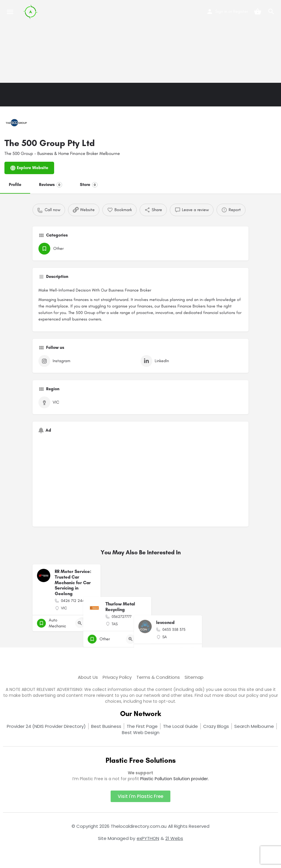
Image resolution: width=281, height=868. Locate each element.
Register (240, 11)
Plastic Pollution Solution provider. (175, 779)
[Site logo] (31, 12)
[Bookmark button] (91, 623)
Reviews (51, 185)
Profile (15, 185)
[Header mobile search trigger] (271, 12)
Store (89, 185)
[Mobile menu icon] (10, 12)
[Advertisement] (140, 41)
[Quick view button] (80, 623)
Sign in (221, 11)
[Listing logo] (16, 123)
